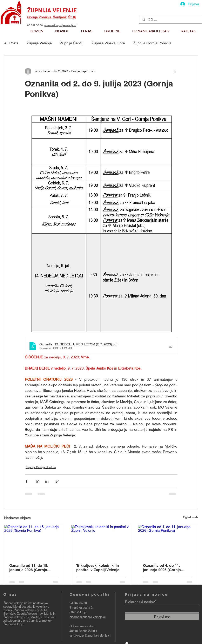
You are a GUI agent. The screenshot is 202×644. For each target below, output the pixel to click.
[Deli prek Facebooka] (27, 481)
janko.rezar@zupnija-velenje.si (90, 635)
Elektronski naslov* (141, 602)
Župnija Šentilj (72, 43)
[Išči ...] (170, 19)
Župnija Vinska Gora (108, 43)
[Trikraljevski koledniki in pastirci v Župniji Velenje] (101, 542)
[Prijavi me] (162, 617)
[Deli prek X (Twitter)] (37, 481)
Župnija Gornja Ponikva (152, 43)
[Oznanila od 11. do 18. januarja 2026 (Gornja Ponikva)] (34, 542)
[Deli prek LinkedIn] (47, 481)
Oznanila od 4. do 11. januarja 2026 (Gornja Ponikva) (162, 568)
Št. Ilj (72, 17)
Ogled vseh (190, 517)
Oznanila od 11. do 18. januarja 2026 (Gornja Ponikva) (29, 568)
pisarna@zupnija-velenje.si (60, 25)
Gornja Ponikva (39, 17)
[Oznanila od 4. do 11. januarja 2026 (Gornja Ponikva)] (168, 542)
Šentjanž (60, 17)
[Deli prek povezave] (57, 481)
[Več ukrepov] (175, 71)
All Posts (11, 43)
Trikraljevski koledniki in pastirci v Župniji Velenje (98, 568)
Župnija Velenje (39, 43)
